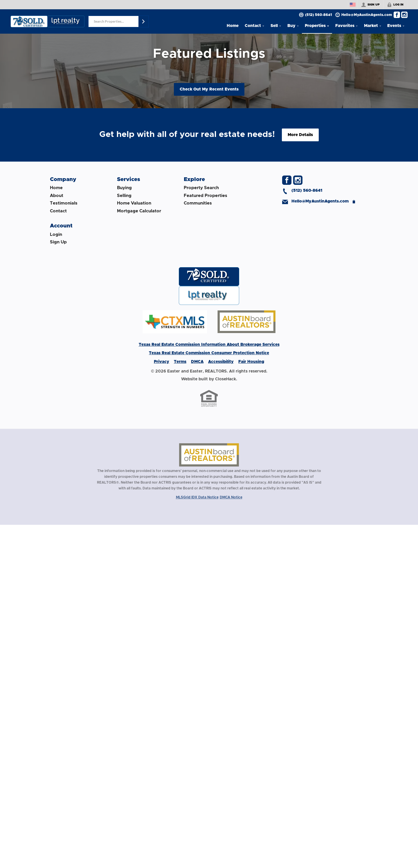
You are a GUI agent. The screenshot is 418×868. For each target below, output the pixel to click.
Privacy (162, 362)
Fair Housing (251, 362)
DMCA (197, 362)
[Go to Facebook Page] (397, 15)
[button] (143, 21)
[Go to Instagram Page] (404, 15)
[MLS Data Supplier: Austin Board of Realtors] (209, 455)
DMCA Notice (231, 497)
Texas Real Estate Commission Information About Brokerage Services (209, 345)
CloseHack (226, 379)
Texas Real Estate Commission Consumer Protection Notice (209, 353)
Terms (180, 362)
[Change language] (353, 5)
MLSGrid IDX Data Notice (197, 497)
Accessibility (221, 362)
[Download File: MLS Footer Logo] (209, 332)
